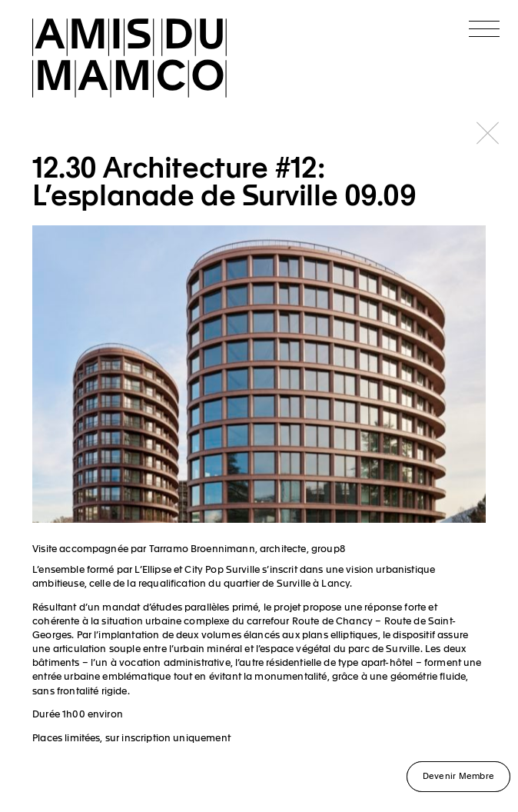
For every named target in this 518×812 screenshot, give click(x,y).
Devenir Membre (458, 775)
